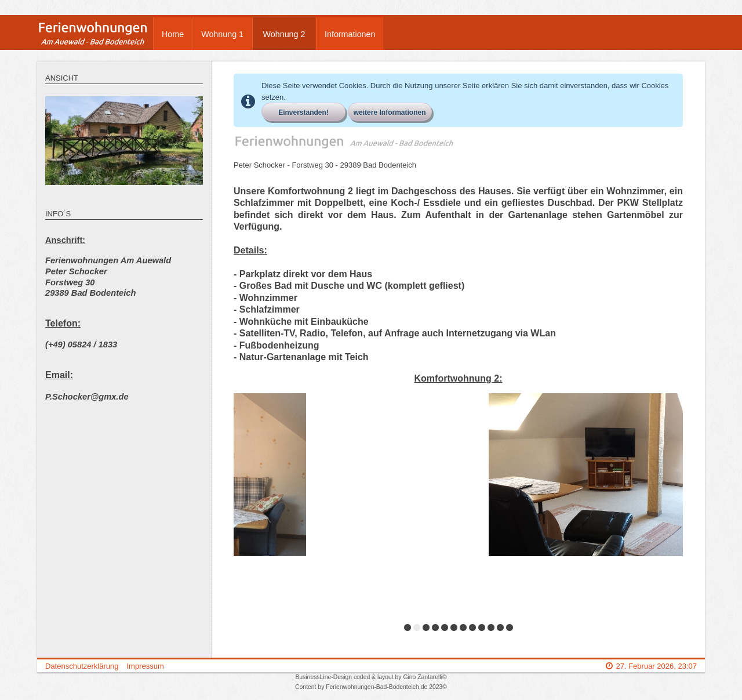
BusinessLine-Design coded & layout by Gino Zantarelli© (371, 677)
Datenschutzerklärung (82, 666)
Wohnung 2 (284, 34)
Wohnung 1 (222, 34)
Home (173, 34)
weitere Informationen (390, 113)
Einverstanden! (303, 113)
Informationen (350, 34)
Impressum (145, 666)
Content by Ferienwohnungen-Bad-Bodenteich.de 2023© (371, 687)
